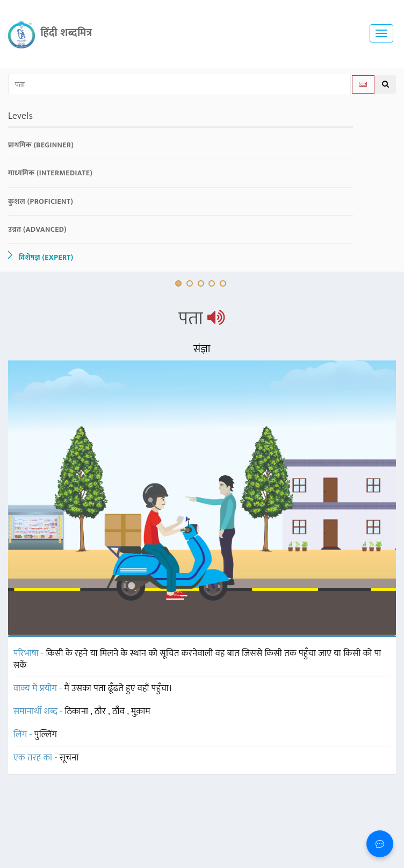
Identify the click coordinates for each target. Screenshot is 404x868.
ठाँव (120, 712)
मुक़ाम (141, 712)
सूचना (69, 758)
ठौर (101, 712)
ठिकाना (78, 712)
